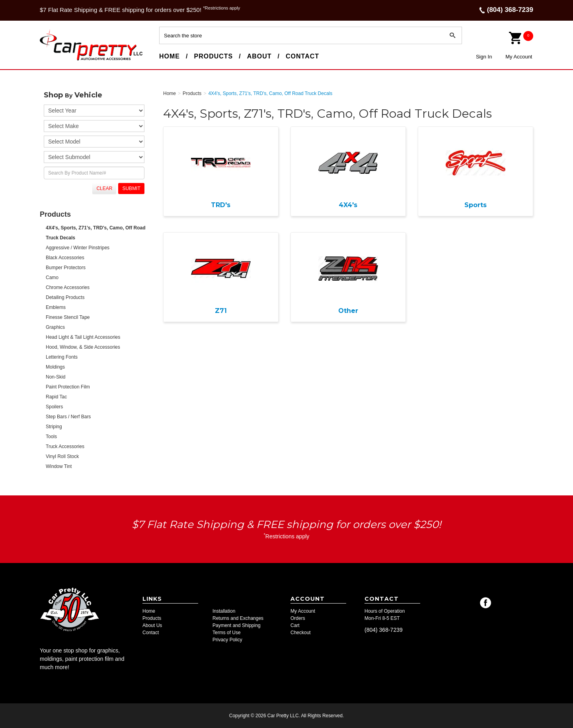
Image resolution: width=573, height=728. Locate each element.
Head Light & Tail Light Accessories (83, 337)
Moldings (55, 367)
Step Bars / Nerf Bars (68, 417)
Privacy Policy (227, 640)
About (259, 56)
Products (213, 56)
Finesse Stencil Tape (68, 317)
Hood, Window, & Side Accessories (83, 347)
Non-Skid (56, 377)
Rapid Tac (56, 397)
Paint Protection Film (68, 387)
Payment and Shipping (237, 625)
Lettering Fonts (62, 357)
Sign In (484, 57)
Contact (302, 56)
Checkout (301, 633)
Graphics (55, 327)
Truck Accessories (65, 447)
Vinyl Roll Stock (62, 456)
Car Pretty (54, 60)
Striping (54, 427)
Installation (224, 611)
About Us (152, 625)
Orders (298, 618)
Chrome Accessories (68, 287)
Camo (52, 278)
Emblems (56, 307)
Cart (295, 625)
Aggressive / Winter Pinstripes (78, 248)
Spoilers (54, 407)
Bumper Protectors (66, 268)
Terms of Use (227, 633)
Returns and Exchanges (238, 618)
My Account (519, 57)
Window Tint (59, 466)
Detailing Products (65, 297)
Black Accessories (65, 258)
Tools (51, 437)
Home (170, 56)
